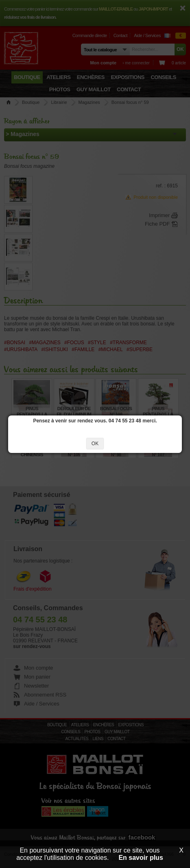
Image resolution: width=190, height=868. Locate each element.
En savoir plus (141, 858)
